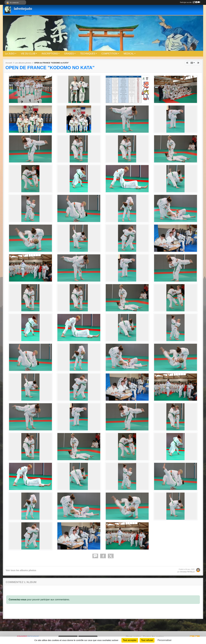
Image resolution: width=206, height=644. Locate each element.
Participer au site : (190, 2)
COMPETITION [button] (109, 54)
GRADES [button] (69, 54)
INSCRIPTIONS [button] (50, 54)
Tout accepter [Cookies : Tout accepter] (130, 640)
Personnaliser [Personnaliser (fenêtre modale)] (165, 640)
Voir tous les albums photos (21, 570)
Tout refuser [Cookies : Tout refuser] (147, 640)
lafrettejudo (23, 9)
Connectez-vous (18, 600)
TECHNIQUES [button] (88, 54)
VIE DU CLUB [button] (28, 54)
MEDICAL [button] (129, 54)
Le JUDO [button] (10, 54)
